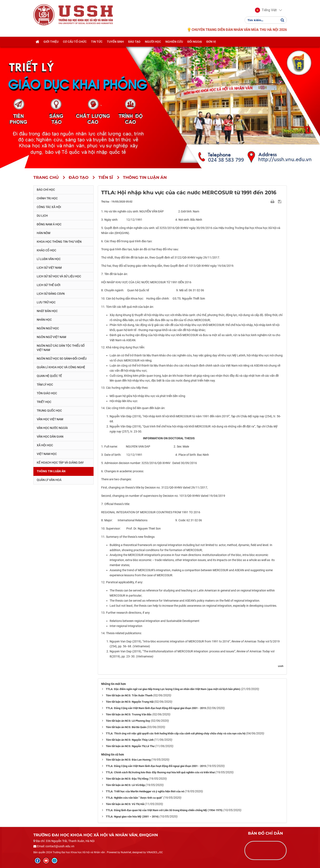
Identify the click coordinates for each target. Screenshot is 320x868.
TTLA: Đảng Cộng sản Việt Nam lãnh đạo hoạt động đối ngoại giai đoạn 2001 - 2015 (156, 708)
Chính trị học (47, 198)
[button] (266, 10)
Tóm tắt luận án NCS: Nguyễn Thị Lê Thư (130, 746)
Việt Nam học (47, 454)
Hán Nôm (44, 233)
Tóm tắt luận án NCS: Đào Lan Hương (128, 760)
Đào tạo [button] (134, 42)
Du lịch (42, 216)
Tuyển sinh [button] (115, 42)
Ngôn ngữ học (48, 328)
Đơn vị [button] (211, 42)
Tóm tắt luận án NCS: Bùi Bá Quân (126, 727)
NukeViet (126, 852)
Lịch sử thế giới (49, 285)
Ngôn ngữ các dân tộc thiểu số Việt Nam (61, 348)
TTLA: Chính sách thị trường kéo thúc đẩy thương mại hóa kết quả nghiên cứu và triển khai (160, 772)
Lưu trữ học (46, 302)
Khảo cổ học (46, 250)
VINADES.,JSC (155, 852)
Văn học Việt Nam (50, 419)
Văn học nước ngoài (52, 428)
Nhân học (44, 320)
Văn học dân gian (50, 437)
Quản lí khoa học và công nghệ (61, 367)
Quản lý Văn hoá (49, 480)
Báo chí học (46, 190)
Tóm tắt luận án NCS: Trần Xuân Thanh (129, 695)
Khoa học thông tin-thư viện (59, 242)
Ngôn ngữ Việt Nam (51, 337)
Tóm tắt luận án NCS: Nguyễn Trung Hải (130, 702)
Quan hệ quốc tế (49, 376)
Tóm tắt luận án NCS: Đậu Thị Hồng (127, 779)
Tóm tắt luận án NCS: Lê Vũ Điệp (125, 785)
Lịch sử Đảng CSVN (51, 294)
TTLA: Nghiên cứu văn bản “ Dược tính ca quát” (134, 798)
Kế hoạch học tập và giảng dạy (60, 463)
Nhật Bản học (47, 311)
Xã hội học (45, 445)
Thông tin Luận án (51, 471)
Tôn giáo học (47, 393)
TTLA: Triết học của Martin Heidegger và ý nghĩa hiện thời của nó (145, 791)
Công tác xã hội (49, 207)
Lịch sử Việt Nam (49, 268)
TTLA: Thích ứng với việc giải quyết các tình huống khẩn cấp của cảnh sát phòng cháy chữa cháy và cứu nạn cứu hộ (176, 733)
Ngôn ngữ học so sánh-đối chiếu (62, 359)
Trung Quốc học (49, 411)
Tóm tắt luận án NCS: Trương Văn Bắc (129, 714)
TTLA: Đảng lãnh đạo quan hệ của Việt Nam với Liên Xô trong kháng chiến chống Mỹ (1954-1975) (164, 810)
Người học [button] (153, 42)
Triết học (44, 402)
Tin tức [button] (97, 42)
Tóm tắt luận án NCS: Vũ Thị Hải (125, 804)
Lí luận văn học (49, 259)
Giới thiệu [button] (51, 42)
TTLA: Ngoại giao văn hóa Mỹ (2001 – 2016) (132, 817)
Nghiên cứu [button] (174, 42)
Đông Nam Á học (49, 224)
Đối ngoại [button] (195, 42)
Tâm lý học (45, 385)
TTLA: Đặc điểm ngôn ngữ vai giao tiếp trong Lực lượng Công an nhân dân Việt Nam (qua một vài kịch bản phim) (173, 689)
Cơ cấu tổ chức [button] (75, 42)
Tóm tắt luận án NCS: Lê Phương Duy (128, 721)
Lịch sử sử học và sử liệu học (59, 276)
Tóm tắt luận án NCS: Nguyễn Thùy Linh (130, 740)
